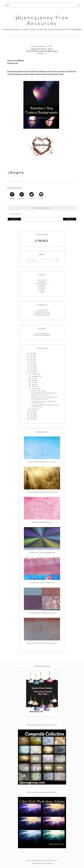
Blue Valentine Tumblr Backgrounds (43, 393)
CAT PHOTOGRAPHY (42, 334)
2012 (32, 415)
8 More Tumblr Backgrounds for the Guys (42, 643)
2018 (32, 366)
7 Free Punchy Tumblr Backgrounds (42, 583)
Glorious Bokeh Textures (40, 399)
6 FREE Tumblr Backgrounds (42, 522)
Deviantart (42, 289)
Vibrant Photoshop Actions (40, 395)
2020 (32, 362)
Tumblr (42, 290)
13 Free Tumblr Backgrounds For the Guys (42, 492)
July (33, 378)
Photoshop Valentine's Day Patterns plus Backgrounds (45, 406)
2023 (32, 356)
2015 (32, 372)
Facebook (42, 282)
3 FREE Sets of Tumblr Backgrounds (42, 552)
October (35, 374)
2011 (32, 417)
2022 (32, 358)
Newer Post (14, 219)
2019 (32, 364)
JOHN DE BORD (42, 310)
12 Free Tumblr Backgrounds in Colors (42, 462)
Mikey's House (42, 280)
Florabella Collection (42, 315)
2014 (32, 411)
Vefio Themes (53, 860)
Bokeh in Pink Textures (39, 391)
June (33, 380)
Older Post (70, 219)
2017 (32, 368)
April (33, 384)
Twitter (42, 292)
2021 (32, 360)
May (33, 382)
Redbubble (42, 285)
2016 (32, 370)
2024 (32, 353)
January (35, 409)
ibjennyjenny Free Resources (42, 20)
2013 (32, 413)
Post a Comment (15, 214)
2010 (32, 419)
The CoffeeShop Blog (42, 312)
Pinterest (42, 287)
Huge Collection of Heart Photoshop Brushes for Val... (43, 402)
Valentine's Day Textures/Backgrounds (44, 397)
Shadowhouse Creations (42, 314)
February (35, 389)
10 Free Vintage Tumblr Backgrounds (42, 613)
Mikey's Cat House (42, 283)
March (34, 387)
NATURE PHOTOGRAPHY (42, 335)
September (36, 376)
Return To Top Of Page (42, 863)
